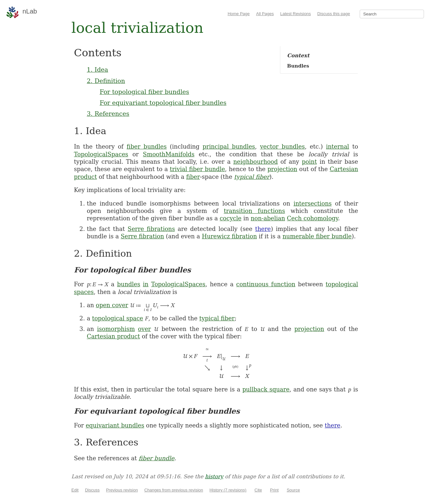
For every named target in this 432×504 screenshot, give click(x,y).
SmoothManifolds (169, 154)
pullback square (266, 389)
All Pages (265, 14)
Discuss (92, 490)
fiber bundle (156, 458)
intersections (312, 203)
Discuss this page (334, 14)
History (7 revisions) (228, 490)
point (309, 162)
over (144, 329)
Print (274, 490)
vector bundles (282, 147)
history (214, 477)
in (146, 284)
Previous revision (122, 490)
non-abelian (268, 218)
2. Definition (106, 81)
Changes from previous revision (174, 490)
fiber (193, 177)
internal (337, 147)
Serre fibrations (151, 229)
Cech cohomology (313, 218)
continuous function (266, 284)
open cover (112, 305)
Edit (75, 490)
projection (282, 169)
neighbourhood (256, 162)
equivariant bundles (115, 425)
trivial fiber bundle (197, 169)
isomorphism (116, 329)
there (263, 229)
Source (293, 490)
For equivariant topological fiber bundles (163, 103)
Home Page (239, 14)
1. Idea (97, 69)
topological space (117, 318)
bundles (129, 284)
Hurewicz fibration (229, 236)
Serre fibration (143, 236)
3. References (108, 114)
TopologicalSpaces (101, 154)
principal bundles (229, 147)
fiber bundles (147, 147)
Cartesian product (113, 336)
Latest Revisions (296, 14)
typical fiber (252, 177)
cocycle (230, 218)
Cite (258, 490)
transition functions (254, 211)
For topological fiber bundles (144, 92)
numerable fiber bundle (317, 236)
